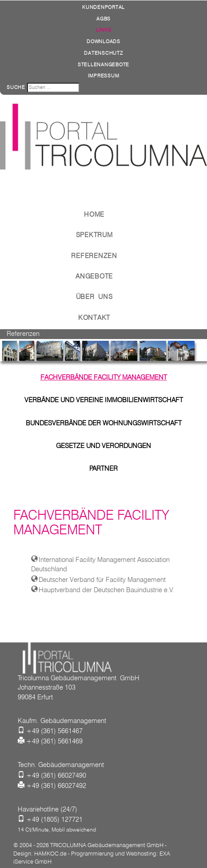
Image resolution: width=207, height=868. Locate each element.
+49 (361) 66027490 (56, 775)
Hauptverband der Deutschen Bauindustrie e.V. (106, 590)
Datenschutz (103, 53)
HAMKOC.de (50, 853)
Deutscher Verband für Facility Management (102, 580)
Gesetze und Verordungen (103, 446)
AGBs (103, 19)
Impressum (104, 76)
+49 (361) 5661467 (54, 731)
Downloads (103, 41)
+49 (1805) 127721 (54, 820)
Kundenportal (103, 7)
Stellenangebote (103, 65)
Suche (16, 87)
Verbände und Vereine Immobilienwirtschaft (104, 400)
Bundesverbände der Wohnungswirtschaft (104, 423)
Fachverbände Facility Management (104, 377)
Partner (103, 468)
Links (104, 30)
